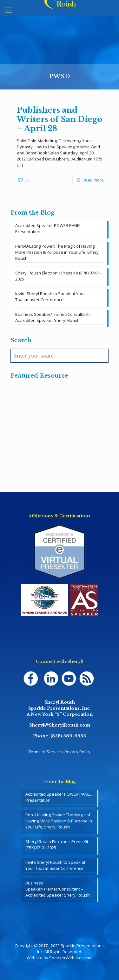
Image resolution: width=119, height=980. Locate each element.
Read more (93, 180)
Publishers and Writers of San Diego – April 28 (60, 119)
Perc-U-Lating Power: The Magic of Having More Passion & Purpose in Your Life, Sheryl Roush (57, 252)
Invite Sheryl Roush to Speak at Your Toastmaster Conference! (50, 297)
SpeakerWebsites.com (71, 958)
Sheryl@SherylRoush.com (60, 725)
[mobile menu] (9, 10)
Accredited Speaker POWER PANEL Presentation (48, 228)
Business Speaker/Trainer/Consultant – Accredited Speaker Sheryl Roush (53, 317)
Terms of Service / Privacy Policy (60, 752)
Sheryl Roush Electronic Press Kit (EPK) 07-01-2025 (58, 276)
